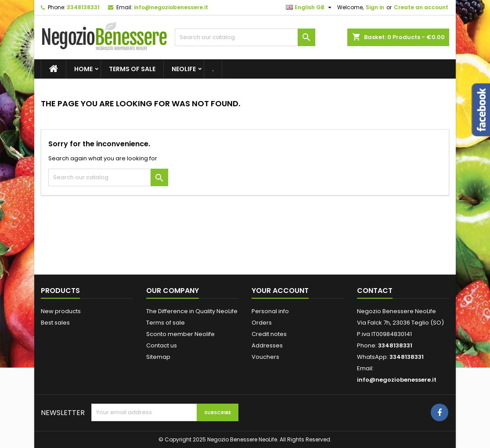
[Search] (245, 37)
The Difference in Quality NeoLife (192, 311)
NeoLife (184, 69)
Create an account (421, 7)
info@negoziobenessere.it (171, 7)
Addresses (267, 345)
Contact (375, 291)
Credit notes (269, 334)
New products (61, 311)
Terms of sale (132, 69)
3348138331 (83, 7)
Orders (262, 323)
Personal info (270, 311)
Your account (280, 291)
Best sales (55, 323)
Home (83, 69)
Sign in (375, 7)
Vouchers (265, 357)
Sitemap (158, 357)
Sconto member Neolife (180, 334)
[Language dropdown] (310, 7)
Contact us (162, 345)
